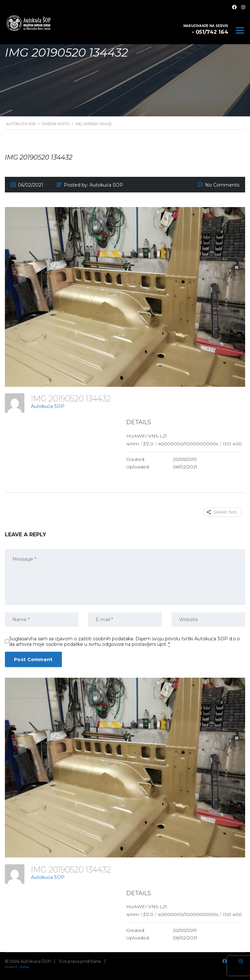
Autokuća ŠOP (48, 406)
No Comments (222, 185)
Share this (222, 512)
